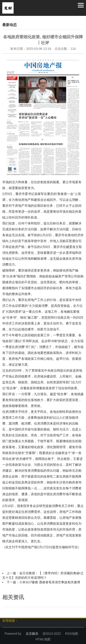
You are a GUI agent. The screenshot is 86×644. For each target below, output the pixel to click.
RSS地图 (72, 634)
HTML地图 (43, 639)
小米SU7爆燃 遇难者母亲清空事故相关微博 (50, 582)
